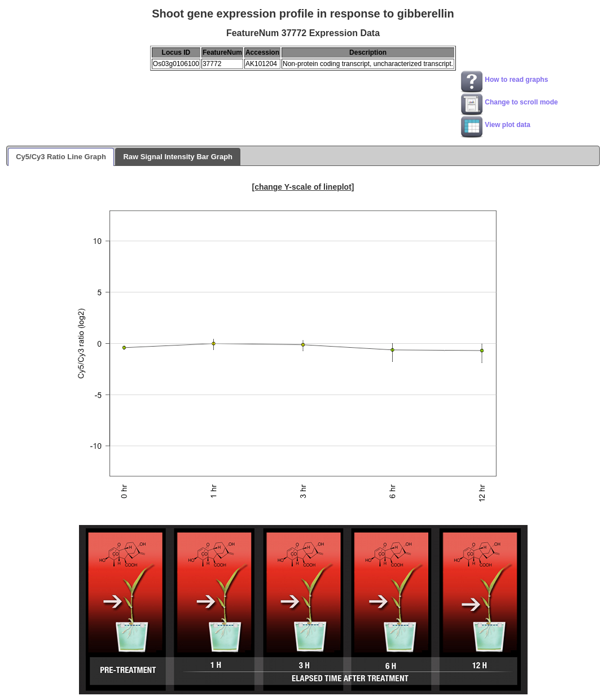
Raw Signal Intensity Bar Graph (178, 157)
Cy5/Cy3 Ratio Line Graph (61, 157)
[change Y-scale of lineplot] (303, 187)
